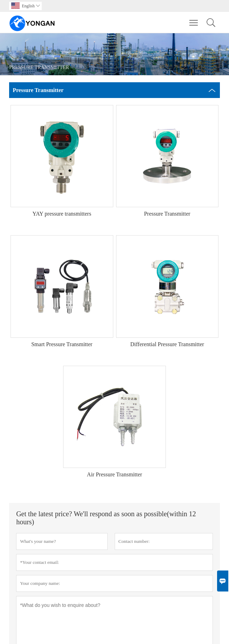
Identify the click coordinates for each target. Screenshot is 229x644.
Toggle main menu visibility (194, 19)
